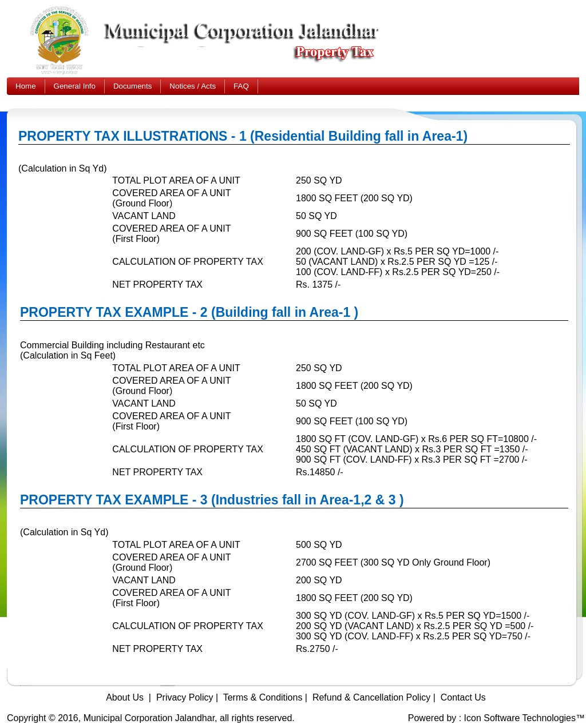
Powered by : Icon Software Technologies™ (496, 718)
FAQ (241, 86)
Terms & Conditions (263, 697)
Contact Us (463, 697)
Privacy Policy (185, 697)
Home (26, 86)
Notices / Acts (193, 86)
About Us (125, 697)
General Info (75, 86)
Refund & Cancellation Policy (371, 697)
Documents (132, 86)
